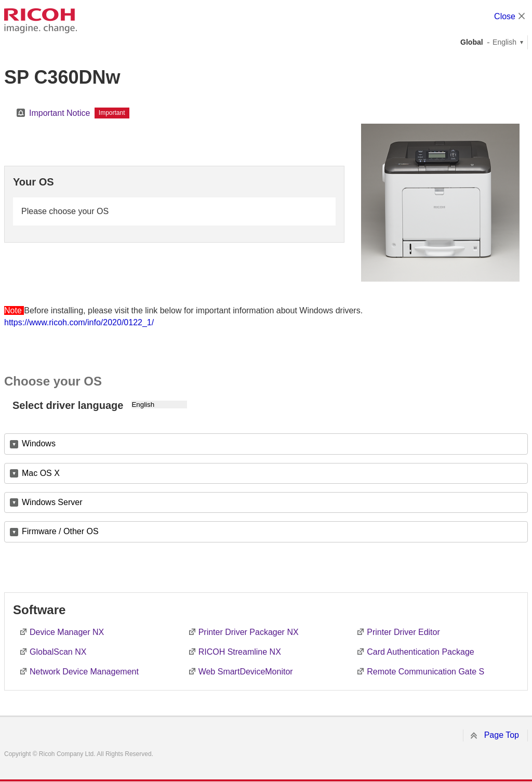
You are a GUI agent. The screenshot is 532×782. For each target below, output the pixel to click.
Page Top (502, 735)
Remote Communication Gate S (425, 672)
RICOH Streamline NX (240, 652)
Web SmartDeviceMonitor (246, 672)
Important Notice (59, 113)
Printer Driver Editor (403, 632)
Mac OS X (41, 473)
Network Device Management (84, 672)
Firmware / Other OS (60, 531)
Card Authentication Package (420, 652)
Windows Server (52, 502)
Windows (39, 443)
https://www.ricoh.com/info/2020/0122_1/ (79, 322)
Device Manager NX (67, 632)
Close (505, 16)
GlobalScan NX (58, 652)
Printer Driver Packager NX (249, 632)
